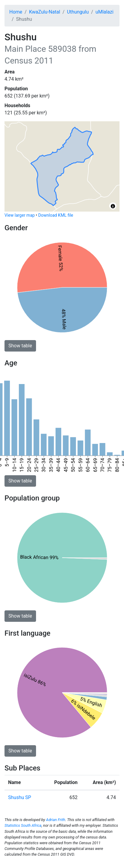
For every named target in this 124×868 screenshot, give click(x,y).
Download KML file (56, 215)
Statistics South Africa (23, 825)
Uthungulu (78, 12)
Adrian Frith (56, 820)
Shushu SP (20, 797)
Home (16, 12)
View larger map (20, 215)
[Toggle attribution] (113, 206)
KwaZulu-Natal (45, 12)
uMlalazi (104, 12)
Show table (20, 346)
